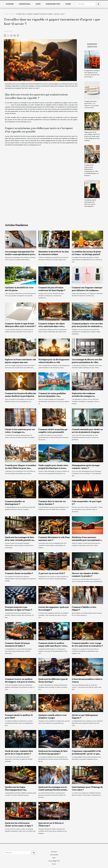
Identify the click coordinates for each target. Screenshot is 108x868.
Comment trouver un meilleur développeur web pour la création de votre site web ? (20, 682)
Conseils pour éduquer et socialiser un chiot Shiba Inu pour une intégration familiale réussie (21, 468)
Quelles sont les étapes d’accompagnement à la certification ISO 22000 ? (16, 790)
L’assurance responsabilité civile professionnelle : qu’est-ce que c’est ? (86, 754)
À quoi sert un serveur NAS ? (52, 573)
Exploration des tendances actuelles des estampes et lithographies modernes (83, 396)
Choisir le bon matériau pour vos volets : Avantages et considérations (20, 432)
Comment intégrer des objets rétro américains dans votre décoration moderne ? (51, 326)
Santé (38, 4)
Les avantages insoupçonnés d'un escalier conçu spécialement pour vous (20, 254)
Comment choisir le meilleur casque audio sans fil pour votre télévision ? (52, 646)
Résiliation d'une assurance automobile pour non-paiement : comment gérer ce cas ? (86, 540)
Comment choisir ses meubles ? (19, 573)
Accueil (6, 14)
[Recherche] (86, 4)
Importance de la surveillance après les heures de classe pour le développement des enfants (92, 136)
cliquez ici (8, 105)
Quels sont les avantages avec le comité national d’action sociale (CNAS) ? (53, 790)
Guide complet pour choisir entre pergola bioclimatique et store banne (53, 468)
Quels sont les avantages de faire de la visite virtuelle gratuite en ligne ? (20, 540)
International (25, 4)
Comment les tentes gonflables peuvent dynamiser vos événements (52, 396)
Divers (68, 4)
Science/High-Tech (53, 4)
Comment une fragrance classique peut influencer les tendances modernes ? (87, 290)
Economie (10, 4)
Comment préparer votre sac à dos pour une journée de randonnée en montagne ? (87, 326)
